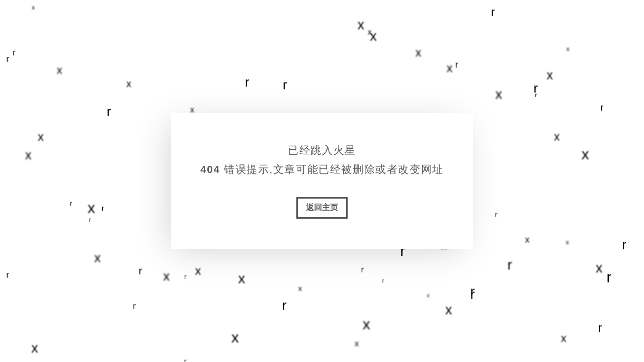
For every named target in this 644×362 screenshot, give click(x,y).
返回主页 (322, 207)
